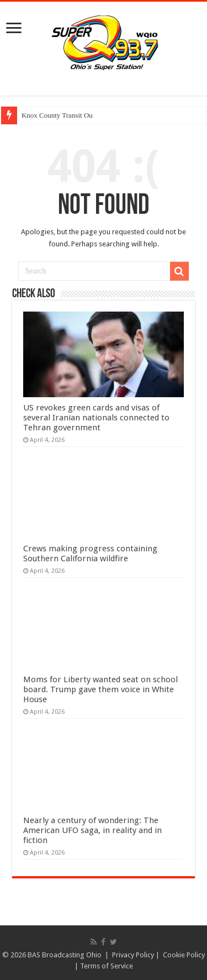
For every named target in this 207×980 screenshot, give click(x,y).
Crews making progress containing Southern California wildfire (90, 554)
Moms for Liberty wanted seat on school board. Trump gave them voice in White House (100, 689)
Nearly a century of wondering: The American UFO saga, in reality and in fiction (92, 830)
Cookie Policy (184, 955)
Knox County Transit (52, 115)
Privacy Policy (133, 955)
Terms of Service (107, 966)
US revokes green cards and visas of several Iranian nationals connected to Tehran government (96, 418)
